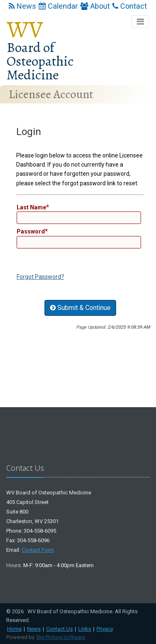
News (22, 6)
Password (31, 231)
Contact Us (59, 629)
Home (14, 629)
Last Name (31, 207)
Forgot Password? (40, 277)
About (95, 6)
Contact (130, 6)
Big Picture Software (61, 637)
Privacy (105, 629)
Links (85, 629)
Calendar (58, 6)
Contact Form (38, 550)
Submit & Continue (80, 308)
